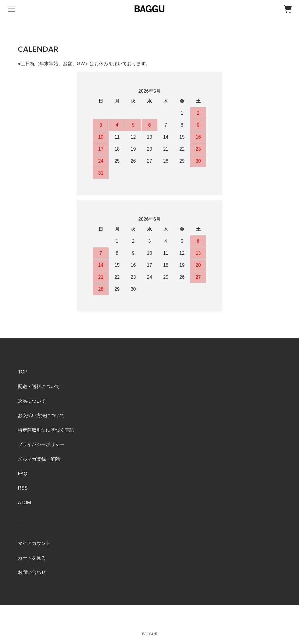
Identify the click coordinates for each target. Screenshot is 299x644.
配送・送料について (39, 386)
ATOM (24, 503)
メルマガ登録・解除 (39, 459)
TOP (23, 372)
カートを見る (32, 558)
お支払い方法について (41, 415)
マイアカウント (34, 543)
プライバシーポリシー (41, 444)
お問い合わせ (32, 572)
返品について (32, 401)
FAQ (22, 474)
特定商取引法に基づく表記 (46, 430)
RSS (23, 488)
